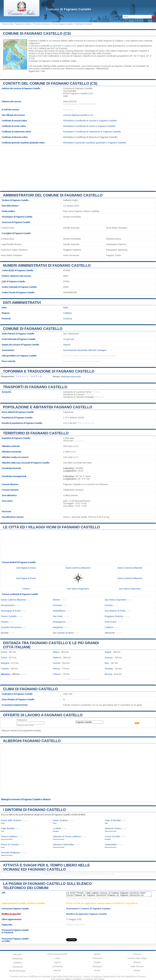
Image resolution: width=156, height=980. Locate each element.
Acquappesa (59, 622)
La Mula (57, 828)
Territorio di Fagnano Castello (36, 433)
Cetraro (26, 589)
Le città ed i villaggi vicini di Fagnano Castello (51, 527)
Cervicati (57, 605)
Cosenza (68, 318)
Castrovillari (111, 844)
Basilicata (17, 959)
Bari (107, 663)
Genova (109, 657)
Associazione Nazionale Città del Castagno (85, 350)
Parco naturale (8, 361)
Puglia (97, 962)
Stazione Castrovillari (63, 844)
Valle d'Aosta (137, 966)
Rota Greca (110, 622)
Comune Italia (8, 24)
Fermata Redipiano (10, 852)
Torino (4, 657)
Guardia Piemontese (11, 627)
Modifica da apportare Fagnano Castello (87, 914)
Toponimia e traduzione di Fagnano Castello (49, 371)
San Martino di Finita (115, 611)
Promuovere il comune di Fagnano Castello (88, 909)
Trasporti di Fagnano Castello (35, 387)
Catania (5, 669)
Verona (56, 669)
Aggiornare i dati (37, 71)
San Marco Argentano (117, 51)
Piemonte (97, 958)
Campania (17, 967)
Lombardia (57, 966)
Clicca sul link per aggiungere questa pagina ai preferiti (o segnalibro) (102, 903)
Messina (5, 674)
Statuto (67, 345)
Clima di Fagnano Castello (30, 689)
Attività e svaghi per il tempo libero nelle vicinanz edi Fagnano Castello (46, 867)
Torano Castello (9, 616)
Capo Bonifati (8, 828)
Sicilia (97, 970)
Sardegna (97, 966)
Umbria (137, 962)
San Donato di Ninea (63, 633)
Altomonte (110, 633)
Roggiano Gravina (114, 616)
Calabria (67, 313)
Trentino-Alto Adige (137, 958)
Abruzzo (17, 954)
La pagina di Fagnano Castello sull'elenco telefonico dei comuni (47, 886)
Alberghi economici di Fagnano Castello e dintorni (26, 799)
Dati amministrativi (22, 303)
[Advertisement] (78, 167)
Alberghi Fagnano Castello (32, 741)
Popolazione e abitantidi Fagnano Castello (48, 407)
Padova (57, 674)
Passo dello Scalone (11, 820)
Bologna (5, 663)
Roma (4, 652)
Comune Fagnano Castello (62, 24)
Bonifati (5, 633)
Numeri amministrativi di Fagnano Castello (47, 265)
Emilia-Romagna (18, 971)
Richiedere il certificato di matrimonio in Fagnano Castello (92, 132)
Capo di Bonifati (113, 820)
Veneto (137, 970)
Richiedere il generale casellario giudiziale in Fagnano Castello (95, 143)
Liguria (57, 962)
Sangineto (58, 627)
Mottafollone (59, 611)
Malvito (56, 600)
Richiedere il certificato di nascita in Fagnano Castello (90, 121)
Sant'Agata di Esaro (95, 51)
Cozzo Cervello (112, 836)
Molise (97, 954)
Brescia (108, 674)
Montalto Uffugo (69, 53)
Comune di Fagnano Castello (33, 329)
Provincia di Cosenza (41, 24)
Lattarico (109, 627)
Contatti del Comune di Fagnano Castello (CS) (50, 83)
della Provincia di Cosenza (82, 41)
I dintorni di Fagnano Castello (34, 810)
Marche (57, 970)
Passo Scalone (60, 820)
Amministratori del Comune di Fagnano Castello (53, 195)
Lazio (57, 958)
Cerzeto (109, 605)
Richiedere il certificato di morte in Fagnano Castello (89, 126)
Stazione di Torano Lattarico (67, 836)
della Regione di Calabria (111, 41)
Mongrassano (8, 605)
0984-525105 (70, 101)
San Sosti (58, 616)
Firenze (57, 663)
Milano (56, 652)
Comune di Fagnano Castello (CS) (37, 33)
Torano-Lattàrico (9, 836)
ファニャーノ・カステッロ (29, 376)
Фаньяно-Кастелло (71, 376)
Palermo (57, 657)
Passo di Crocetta (10, 844)
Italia (66, 307)
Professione (22, 720)
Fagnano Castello (37, 41)
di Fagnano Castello (69, 9)
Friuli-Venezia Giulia (57, 954)
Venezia (109, 669)
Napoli (108, 652)
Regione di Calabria (23, 24)
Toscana (137, 954)
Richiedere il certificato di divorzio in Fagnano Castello (90, 137)
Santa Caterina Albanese (71, 51)
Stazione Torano (113, 828)
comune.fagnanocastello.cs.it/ (78, 115)
